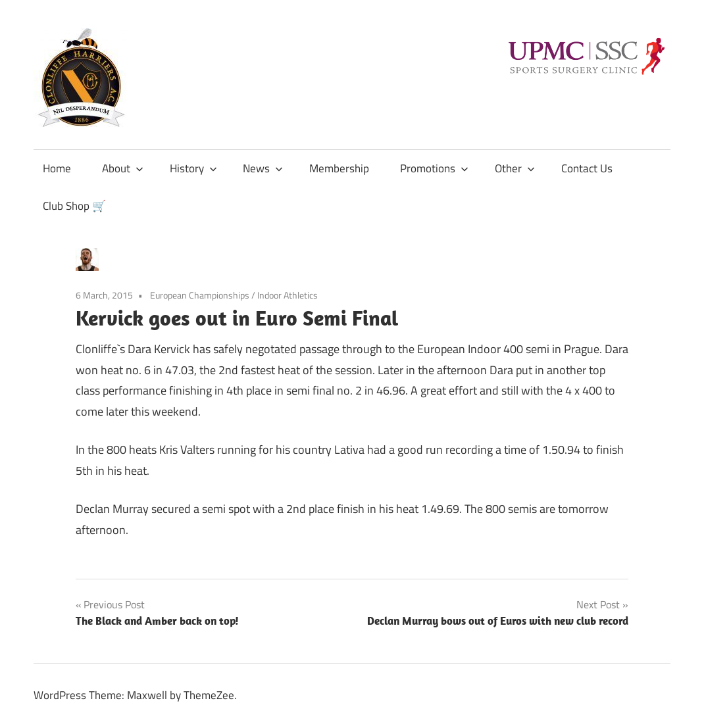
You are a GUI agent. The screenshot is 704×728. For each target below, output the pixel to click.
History (193, 168)
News (263, 168)
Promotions (434, 168)
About (123, 168)
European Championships (200, 295)
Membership (339, 168)
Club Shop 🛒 (74, 206)
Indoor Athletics (288, 295)
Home (57, 168)
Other (515, 168)
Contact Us (587, 168)
